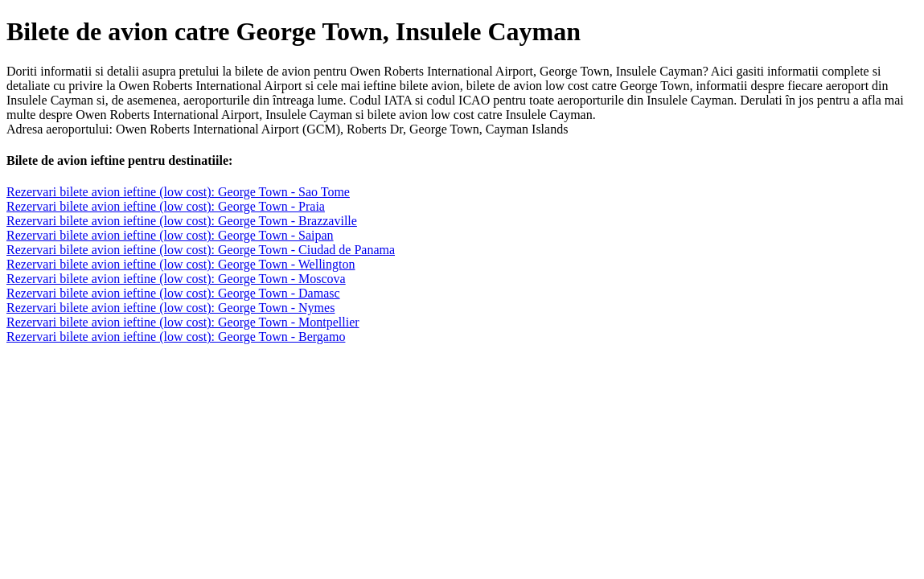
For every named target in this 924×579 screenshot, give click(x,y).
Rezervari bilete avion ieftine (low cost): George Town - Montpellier (183, 322)
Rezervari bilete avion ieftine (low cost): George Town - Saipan (170, 235)
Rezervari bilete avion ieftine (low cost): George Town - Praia (166, 206)
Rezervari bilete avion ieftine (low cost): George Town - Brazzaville (182, 221)
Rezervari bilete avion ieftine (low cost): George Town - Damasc (173, 293)
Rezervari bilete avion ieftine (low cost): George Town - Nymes (170, 308)
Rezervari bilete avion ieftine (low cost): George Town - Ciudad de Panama (201, 250)
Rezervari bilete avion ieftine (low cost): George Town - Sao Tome (178, 192)
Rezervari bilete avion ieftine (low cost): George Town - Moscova (176, 279)
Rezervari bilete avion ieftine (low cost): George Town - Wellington (181, 264)
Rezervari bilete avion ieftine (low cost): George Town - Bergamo (176, 337)
